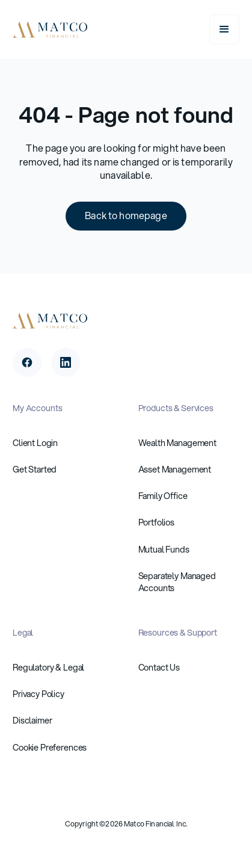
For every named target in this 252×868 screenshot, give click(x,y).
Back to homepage (126, 215)
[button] (224, 29)
